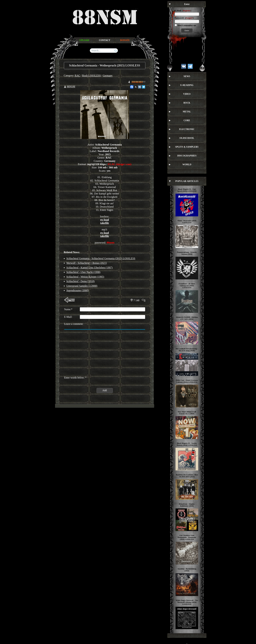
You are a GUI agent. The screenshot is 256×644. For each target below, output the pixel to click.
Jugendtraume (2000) (78, 290)
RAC (77, 76)
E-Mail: (178, 11)
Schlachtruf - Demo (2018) (81, 281)
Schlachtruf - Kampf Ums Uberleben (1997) (90, 268)
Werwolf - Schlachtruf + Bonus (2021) (87, 263)
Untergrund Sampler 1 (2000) (82, 286)
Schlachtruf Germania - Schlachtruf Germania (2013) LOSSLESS (101, 258)
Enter (187, 30)
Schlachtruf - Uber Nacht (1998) (83, 272)
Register (187, 11)
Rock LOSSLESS (91, 76)
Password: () (184, 18)
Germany (108, 76)
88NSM (71, 86)
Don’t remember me (187, 25)
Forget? (189, 18)
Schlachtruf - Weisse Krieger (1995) (85, 277)
